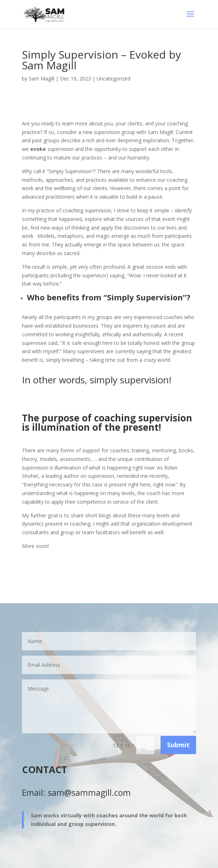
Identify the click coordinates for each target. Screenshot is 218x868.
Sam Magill (41, 79)
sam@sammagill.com (89, 793)
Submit (178, 745)
